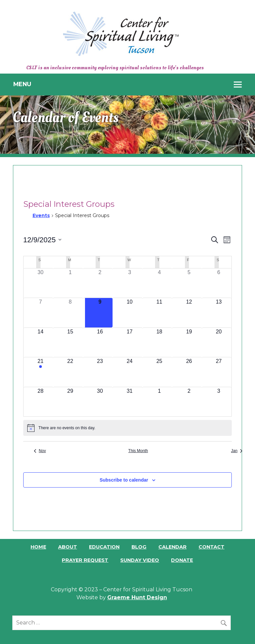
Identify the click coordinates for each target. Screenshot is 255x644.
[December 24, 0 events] (130, 372)
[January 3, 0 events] (219, 402)
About (68, 547)
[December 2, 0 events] (100, 283)
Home (38, 547)
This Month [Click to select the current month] (138, 451)
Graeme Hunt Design (137, 597)
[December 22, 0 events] (70, 372)
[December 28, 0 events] (40, 402)
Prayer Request (85, 560)
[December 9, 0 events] (100, 313)
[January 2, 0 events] (189, 402)
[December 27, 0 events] (219, 372)
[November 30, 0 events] (40, 283)
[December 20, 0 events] (219, 342)
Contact (212, 547)
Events (41, 215)
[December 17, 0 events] (130, 342)
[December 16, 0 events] (100, 342)
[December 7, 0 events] (40, 313)
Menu (22, 84)
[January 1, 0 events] (159, 402)
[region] (127, 125)
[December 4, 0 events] (159, 283)
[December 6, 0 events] (219, 283)
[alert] (127, 428)
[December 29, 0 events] (70, 402)
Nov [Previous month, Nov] (40, 451)
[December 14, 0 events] (40, 342)
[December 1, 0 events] (70, 283)
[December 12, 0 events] (189, 313)
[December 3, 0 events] (130, 283)
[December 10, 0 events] (130, 313)
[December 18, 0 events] (159, 342)
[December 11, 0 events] (159, 313)
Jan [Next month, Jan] (237, 451)
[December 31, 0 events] (130, 402)
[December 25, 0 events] (159, 372)
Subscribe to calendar (124, 480)
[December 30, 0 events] (100, 402)
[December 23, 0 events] (100, 372)
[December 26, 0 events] (189, 372)
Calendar (172, 547)
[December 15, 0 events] (70, 342)
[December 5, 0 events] (189, 283)
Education (104, 547)
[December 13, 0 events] (219, 313)
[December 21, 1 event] (40, 372)
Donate (182, 560)
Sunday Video (140, 560)
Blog (139, 547)
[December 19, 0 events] (189, 342)
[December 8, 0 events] (70, 313)
